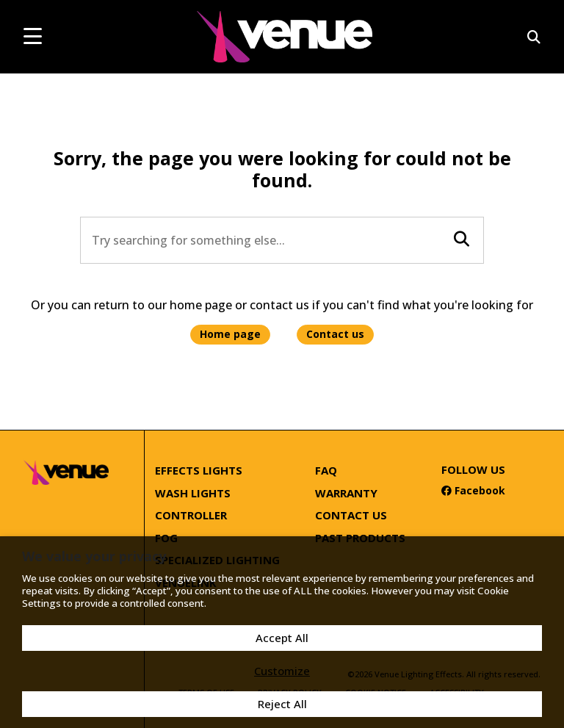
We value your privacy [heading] (94, 556)
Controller (191, 515)
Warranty (346, 493)
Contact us (335, 334)
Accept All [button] (282, 638)
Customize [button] (282, 671)
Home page (230, 334)
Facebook (473, 490)
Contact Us (351, 515)
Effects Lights (199, 470)
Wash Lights (193, 493)
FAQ (326, 470)
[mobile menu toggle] (33, 36)
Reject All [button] (282, 704)
